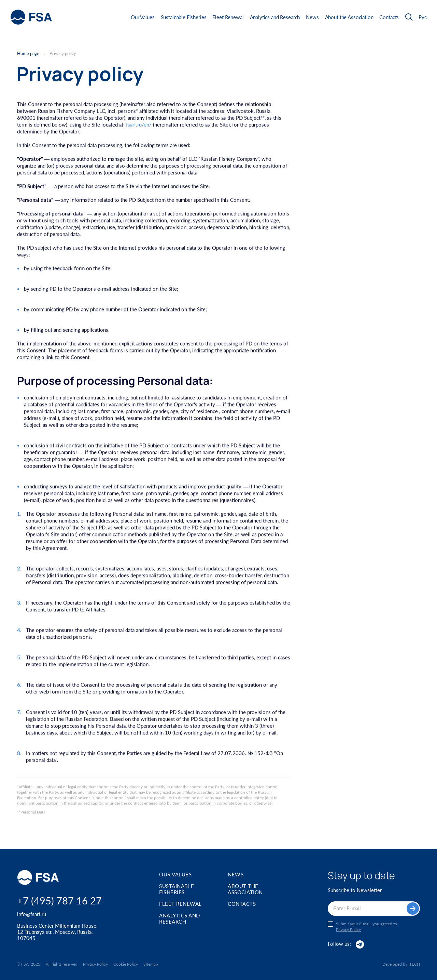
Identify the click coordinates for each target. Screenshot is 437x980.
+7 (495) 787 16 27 (59, 900)
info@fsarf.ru (32, 914)
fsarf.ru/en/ (139, 125)
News (312, 17)
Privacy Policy (348, 930)
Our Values (143, 17)
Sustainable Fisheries (184, 17)
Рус (423, 17)
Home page (28, 54)
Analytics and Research (275, 17)
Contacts (389, 17)
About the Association (349, 17)
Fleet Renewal (228, 17)
